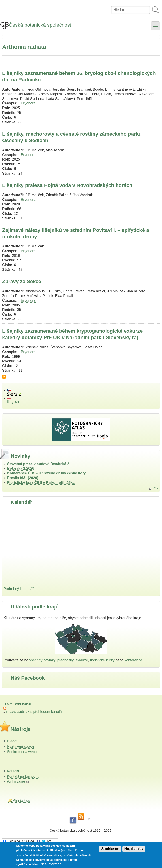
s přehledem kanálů (34, 712)
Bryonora (28, 103)
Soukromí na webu (22, 752)
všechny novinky (42, 660)
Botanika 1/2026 (21, 468)
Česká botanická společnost (40, 25)
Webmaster (18, 782)
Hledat (12, 741)
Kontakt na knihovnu (23, 776)
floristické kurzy (102, 660)
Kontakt (13, 771)
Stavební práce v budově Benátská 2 (38, 464)
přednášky (65, 660)
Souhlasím (110, 849)
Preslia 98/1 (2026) (23, 478)
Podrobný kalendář (19, 589)
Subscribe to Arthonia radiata (4, 377)
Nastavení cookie (21, 746)
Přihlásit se (21, 800)
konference (133, 660)
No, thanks (134, 849)
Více (156, 488)
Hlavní (17, 704)
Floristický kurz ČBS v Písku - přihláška (41, 483)
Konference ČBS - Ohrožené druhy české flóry (46, 473)
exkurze (82, 660)
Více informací (51, 864)
